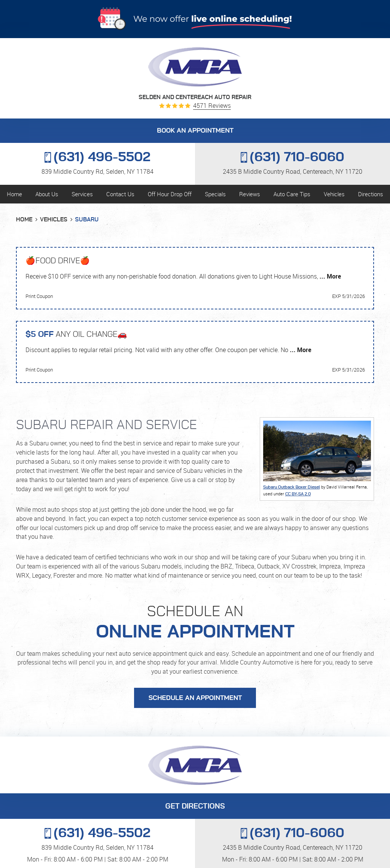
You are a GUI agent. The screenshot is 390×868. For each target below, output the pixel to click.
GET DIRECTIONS (195, 806)
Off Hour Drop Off (170, 194)
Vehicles (334, 194)
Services (82, 194)
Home (14, 194)
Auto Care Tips (292, 194)
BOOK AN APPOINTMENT (195, 131)
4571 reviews (212, 106)
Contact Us (120, 194)
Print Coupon (39, 296)
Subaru (87, 220)
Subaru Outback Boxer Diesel (292, 487)
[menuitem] (14, 194)
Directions (371, 194)
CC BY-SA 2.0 (298, 494)
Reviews (250, 194)
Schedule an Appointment (195, 698)
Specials (215, 194)
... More (329, 276)
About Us (47, 194)
